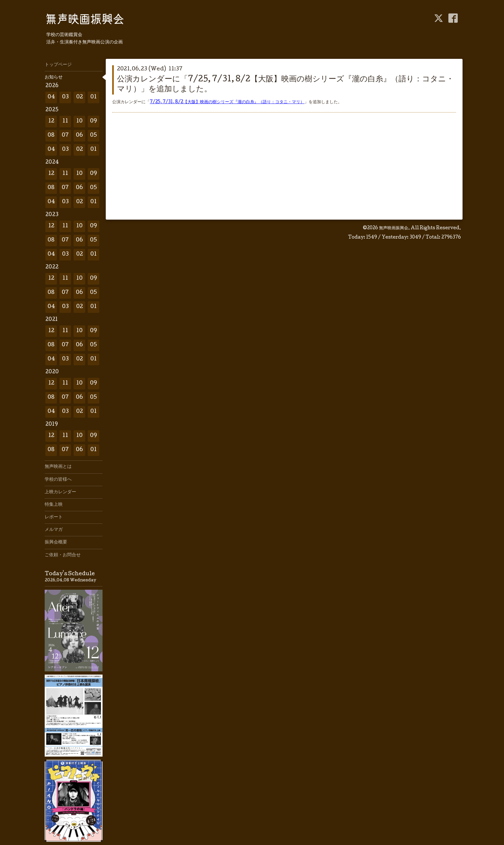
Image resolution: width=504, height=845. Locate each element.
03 (65, 97)
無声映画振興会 (394, 228)
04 (51, 97)
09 (94, 121)
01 (94, 97)
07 (65, 136)
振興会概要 (56, 542)
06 (79, 136)
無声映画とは (58, 467)
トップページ (58, 65)
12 (51, 121)
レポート (54, 517)
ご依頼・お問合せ (63, 555)
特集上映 (54, 505)
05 (94, 136)
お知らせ (54, 77)
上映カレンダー (60, 492)
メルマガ (54, 530)
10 (79, 121)
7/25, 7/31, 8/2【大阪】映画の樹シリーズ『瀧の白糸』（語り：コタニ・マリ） (227, 102)
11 (65, 121)
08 (51, 136)
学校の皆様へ (58, 480)
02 (80, 97)
